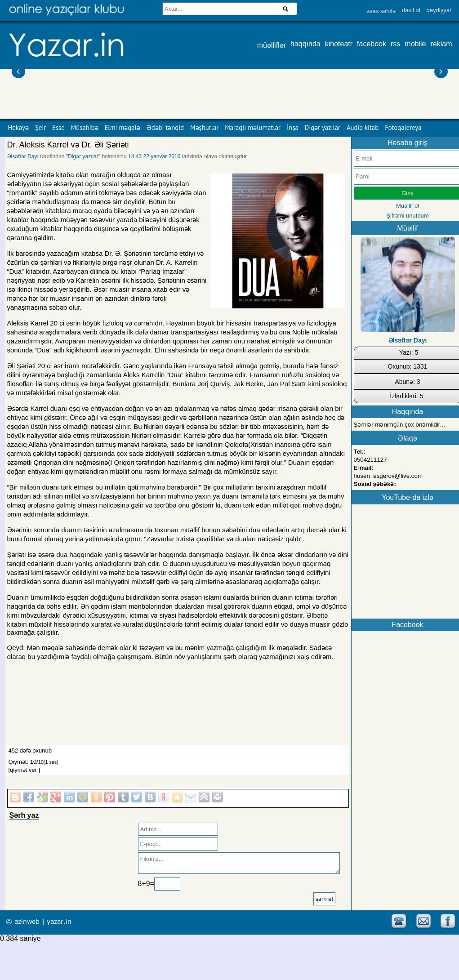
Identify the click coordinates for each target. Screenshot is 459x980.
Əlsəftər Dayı (23, 156)
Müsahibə (85, 127)
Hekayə (18, 127)
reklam (441, 44)
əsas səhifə (381, 11)
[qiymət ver (23, 770)
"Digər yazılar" (83, 156)
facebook (372, 44)
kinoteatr (339, 44)
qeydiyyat (439, 10)
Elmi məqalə (123, 127)
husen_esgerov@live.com (388, 476)
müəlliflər (272, 45)
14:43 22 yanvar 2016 (154, 156)
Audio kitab (363, 127)
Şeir (40, 127)
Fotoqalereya (403, 127)
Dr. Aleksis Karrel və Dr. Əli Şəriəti (68, 145)
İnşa (293, 127)
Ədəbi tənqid (165, 127)
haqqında (305, 44)
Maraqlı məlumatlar (253, 127)
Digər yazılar (323, 127)
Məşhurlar (204, 127)
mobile (415, 44)
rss (395, 44)
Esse (58, 127)
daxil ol (411, 10)
